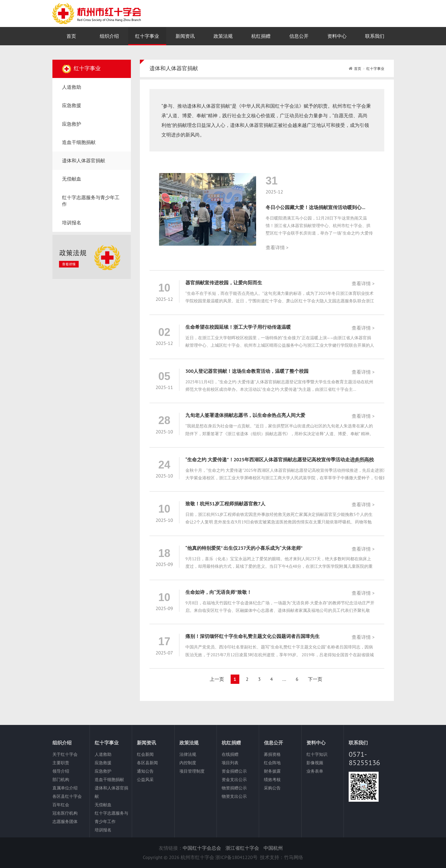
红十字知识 (317, 754)
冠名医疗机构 (65, 813)
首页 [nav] (71, 36)
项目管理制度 (192, 771)
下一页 (315, 679)
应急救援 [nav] (72, 105)
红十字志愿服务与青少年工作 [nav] (91, 201)
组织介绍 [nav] (109, 36)
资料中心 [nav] (337, 36)
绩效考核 (272, 780)
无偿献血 (103, 805)
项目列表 (230, 763)
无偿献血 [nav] (72, 179)
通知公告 (145, 771)
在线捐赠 (230, 754)
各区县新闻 (147, 763)
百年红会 (61, 805)
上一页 (217, 679)
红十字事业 (375, 69)
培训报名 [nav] (72, 223)
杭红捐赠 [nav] (261, 36)
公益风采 (145, 780)
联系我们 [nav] (375, 36)
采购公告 (272, 788)
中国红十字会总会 (202, 848)
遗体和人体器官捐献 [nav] (84, 160)
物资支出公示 (234, 796)
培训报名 (103, 830)
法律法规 (188, 754)
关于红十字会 (65, 754)
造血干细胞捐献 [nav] (79, 142)
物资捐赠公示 (234, 788)
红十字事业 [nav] (147, 36)
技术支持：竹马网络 (282, 857)
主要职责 (61, 763)
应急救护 (103, 771)
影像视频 (315, 763)
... (284, 679)
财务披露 (272, 771)
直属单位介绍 (65, 788)
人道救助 (103, 754)
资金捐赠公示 (234, 771)
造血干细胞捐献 (109, 780)
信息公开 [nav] (299, 36)
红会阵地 (272, 763)
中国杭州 (273, 848)
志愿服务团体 (65, 822)
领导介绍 (61, 771)
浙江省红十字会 (242, 848)
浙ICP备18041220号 (236, 857)
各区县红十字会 (67, 796)
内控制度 (188, 763)
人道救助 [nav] (72, 87)
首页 (358, 69)
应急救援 (103, 763)
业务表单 (315, 771)
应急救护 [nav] (72, 124)
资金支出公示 (234, 780)
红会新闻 (145, 754)
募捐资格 (272, 754)
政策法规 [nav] (223, 36)
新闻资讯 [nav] (185, 36)
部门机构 (61, 780)
